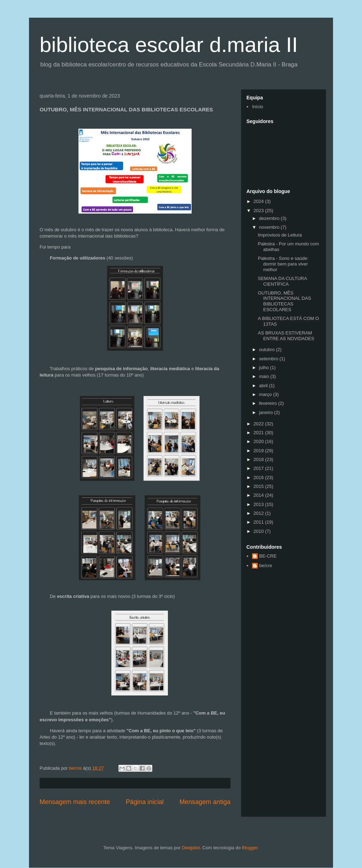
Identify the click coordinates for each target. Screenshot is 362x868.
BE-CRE (268, 556)
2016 (259, 477)
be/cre (265, 566)
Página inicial (145, 802)
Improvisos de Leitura (280, 235)
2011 (259, 522)
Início (258, 107)
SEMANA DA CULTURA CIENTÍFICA (282, 281)
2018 (259, 459)
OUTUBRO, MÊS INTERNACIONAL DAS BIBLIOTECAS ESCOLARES (284, 301)
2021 (259, 433)
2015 (259, 486)
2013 (259, 504)
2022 (259, 424)
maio (265, 376)
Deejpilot (191, 848)
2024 (259, 201)
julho (265, 368)
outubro (268, 349)
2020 (259, 441)
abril (264, 386)
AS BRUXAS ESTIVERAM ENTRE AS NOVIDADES (286, 336)
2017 (259, 468)
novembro (270, 227)
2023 (259, 211)
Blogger (250, 848)
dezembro (270, 218)
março (266, 394)
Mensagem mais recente (75, 802)
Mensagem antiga (205, 802)
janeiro (267, 412)
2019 (259, 451)
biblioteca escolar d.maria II (169, 45)
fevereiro (269, 403)
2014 (259, 495)
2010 (259, 531)
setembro (269, 359)
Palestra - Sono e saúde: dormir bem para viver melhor (283, 264)
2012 (259, 513)
